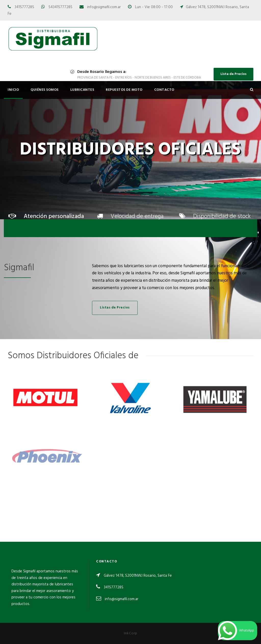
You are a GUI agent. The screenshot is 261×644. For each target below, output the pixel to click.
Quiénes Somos (45, 90)
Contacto (164, 90)
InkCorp (131, 633)
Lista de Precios (233, 74)
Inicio (13, 90)
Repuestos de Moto (124, 90)
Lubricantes (82, 90)
